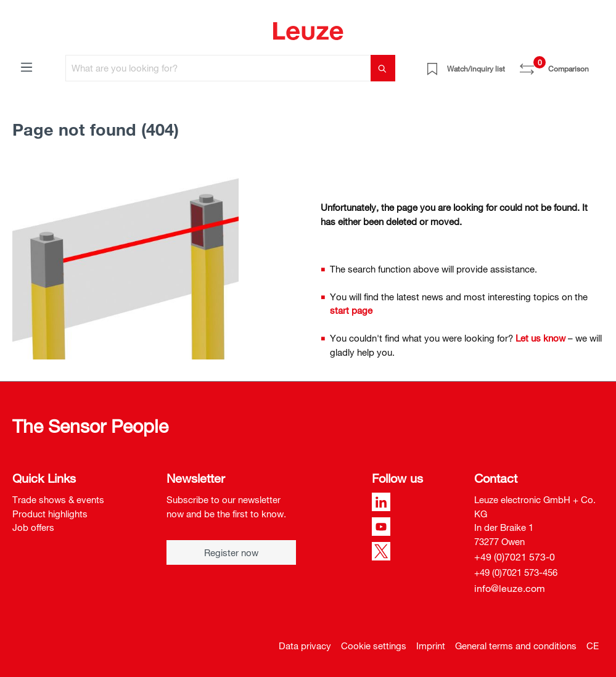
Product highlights (50, 514)
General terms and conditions (516, 646)
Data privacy (305, 646)
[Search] (383, 68)
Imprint (431, 646)
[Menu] (27, 67)
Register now (231, 552)
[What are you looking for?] (218, 68)
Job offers (33, 527)
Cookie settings (374, 646)
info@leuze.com (510, 588)
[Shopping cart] (596, 64)
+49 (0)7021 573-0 (515, 557)
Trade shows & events (58, 499)
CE (593, 646)
